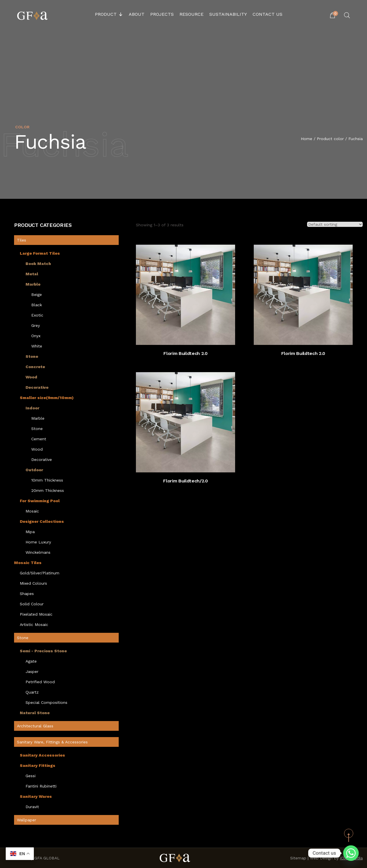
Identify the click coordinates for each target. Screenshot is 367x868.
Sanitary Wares (36, 796)
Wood (31, 377)
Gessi (31, 776)
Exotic (37, 315)
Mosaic (32, 511)
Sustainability (228, 14)
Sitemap (298, 858)
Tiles (22, 240)
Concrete (35, 367)
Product (109, 14)
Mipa (30, 532)
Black (37, 305)
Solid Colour (32, 604)
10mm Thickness (47, 480)
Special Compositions (46, 702)
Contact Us (268, 14)
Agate (31, 661)
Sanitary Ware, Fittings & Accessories (52, 742)
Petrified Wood (40, 682)
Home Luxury (38, 542)
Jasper (32, 671)
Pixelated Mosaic (36, 614)
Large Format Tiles (40, 253)
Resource (192, 14)
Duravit (32, 807)
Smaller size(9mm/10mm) (47, 398)
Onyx (36, 336)
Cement (39, 439)
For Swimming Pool (40, 501)
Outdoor (34, 470)
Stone (32, 356)
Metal (32, 274)
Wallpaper (27, 820)
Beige (37, 294)
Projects (162, 14)
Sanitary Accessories (42, 755)
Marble (33, 284)
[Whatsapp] (351, 853)
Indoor (32, 408)
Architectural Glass (35, 726)
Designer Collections (42, 521)
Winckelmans (38, 552)
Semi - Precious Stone (43, 651)
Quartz (32, 692)
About (137, 14)
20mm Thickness (48, 490)
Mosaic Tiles (28, 563)
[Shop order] (335, 224)
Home (307, 139)
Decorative (37, 387)
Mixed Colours (33, 583)
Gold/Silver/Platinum (40, 573)
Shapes (27, 594)
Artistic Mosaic (34, 625)
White (37, 346)
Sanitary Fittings (38, 765)
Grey (36, 325)
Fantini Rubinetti (41, 786)
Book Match (38, 264)
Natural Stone (35, 713)
